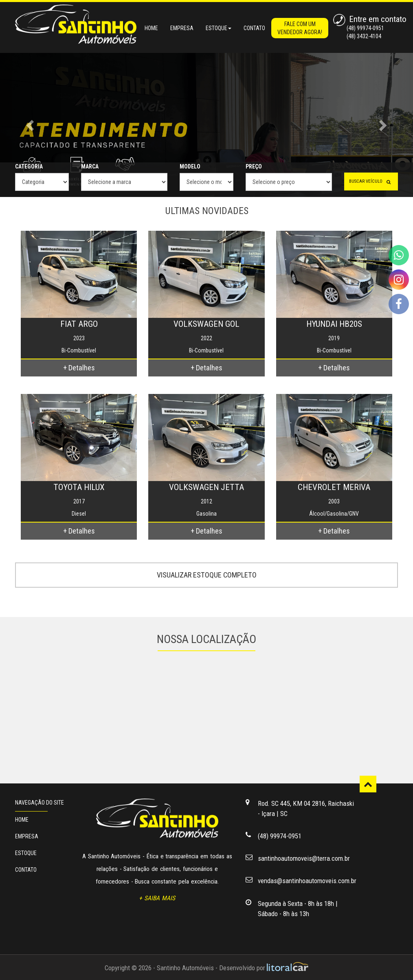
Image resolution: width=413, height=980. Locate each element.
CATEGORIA (29, 166)
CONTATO (254, 28)
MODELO (190, 166)
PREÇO (254, 166)
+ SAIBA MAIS (157, 898)
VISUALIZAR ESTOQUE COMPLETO (207, 575)
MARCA (90, 166)
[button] (31, 125)
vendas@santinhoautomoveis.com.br (307, 881)
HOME (151, 28)
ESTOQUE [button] (219, 28)
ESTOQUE (26, 853)
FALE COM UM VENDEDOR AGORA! (300, 28)
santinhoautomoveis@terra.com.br (304, 858)
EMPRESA (182, 28)
